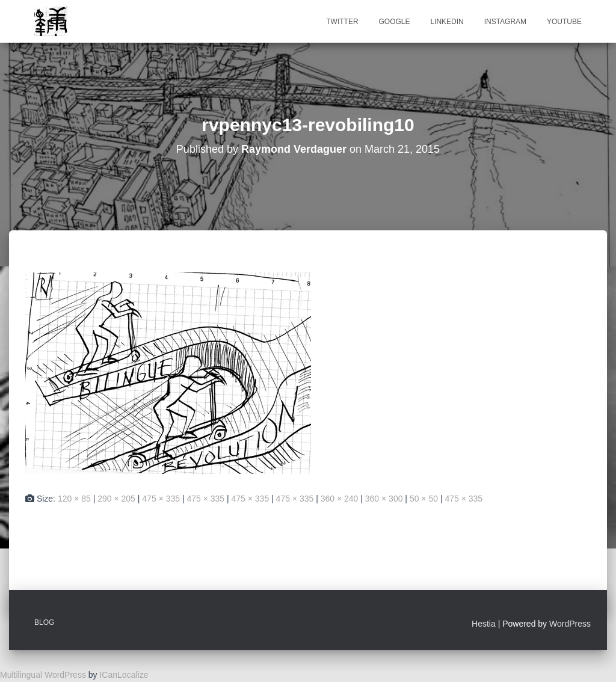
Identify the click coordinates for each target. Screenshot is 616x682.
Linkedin (447, 22)
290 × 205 (116, 499)
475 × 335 (161, 499)
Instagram (505, 22)
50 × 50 (424, 499)
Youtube (564, 22)
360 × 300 (384, 499)
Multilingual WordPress (43, 675)
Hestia (484, 624)
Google (394, 22)
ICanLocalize (124, 675)
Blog (44, 622)
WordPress (570, 624)
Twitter (342, 22)
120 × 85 (74, 499)
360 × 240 (340, 499)
